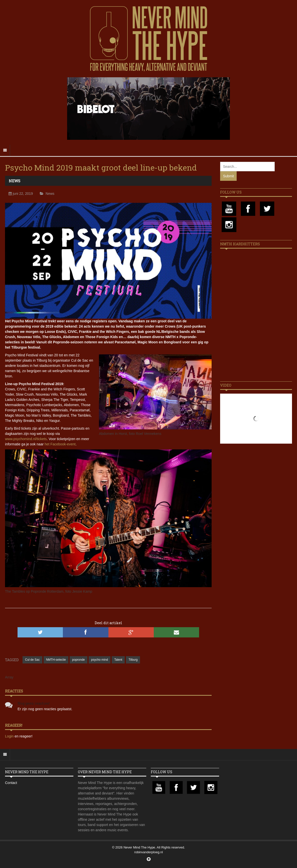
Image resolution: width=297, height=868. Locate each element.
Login (10, 736)
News (15, 181)
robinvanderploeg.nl (148, 852)
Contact (11, 783)
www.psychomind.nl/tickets (26, 439)
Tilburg (133, 660)
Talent (118, 660)
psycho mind (100, 660)
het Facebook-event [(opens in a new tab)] (60, 444)
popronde (79, 660)
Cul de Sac (32, 660)
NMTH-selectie (56, 660)
